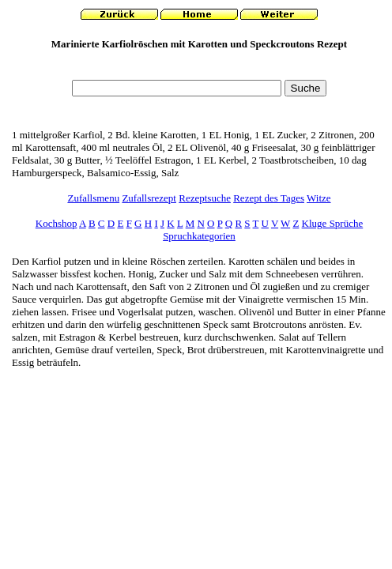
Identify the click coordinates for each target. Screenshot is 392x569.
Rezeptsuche (205, 198)
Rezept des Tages (269, 198)
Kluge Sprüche (333, 223)
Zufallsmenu (93, 198)
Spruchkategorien (199, 236)
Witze (319, 198)
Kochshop (57, 223)
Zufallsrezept (149, 198)
